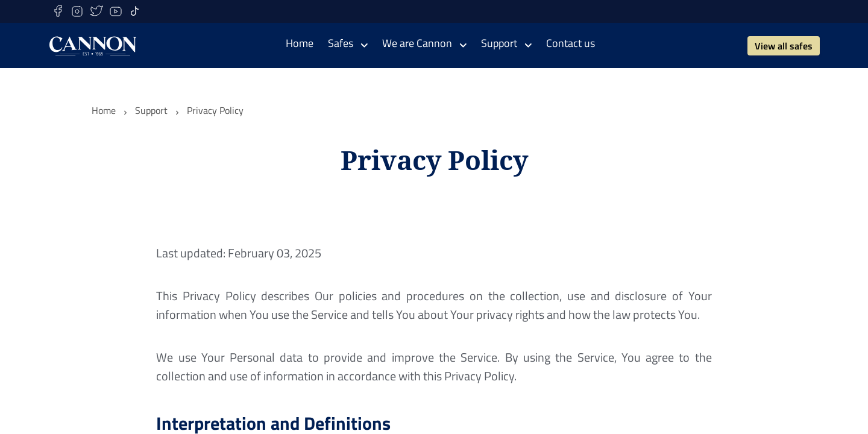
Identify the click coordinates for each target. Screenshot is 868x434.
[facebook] (58, 11)
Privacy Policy (215, 110)
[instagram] (77, 11)
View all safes (784, 46)
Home (104, 110)
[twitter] (96, 11)
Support (151, 110)
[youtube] (116, 11)
